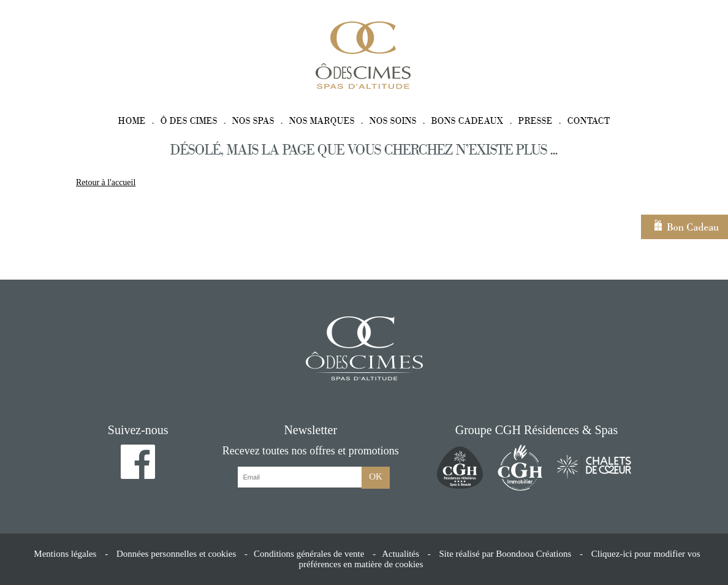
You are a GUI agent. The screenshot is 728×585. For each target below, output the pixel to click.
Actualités (400, 554)
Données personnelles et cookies (176, 554)
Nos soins (393, 121)
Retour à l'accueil (106, 182)
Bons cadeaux (468, 121)
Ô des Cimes (189, 121)
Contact (589, 121)
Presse (536, 121)
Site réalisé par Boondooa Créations (505, 554)
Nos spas (253, 121)
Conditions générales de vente (309, 554)
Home (132, 121)
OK (376, 476)
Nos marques (322, 121)
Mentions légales (65, 554)
